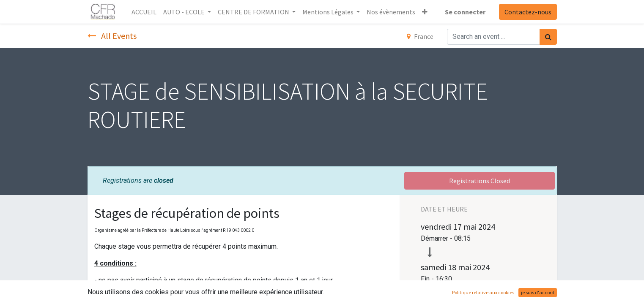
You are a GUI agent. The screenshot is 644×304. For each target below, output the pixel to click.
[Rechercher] (548, 37)
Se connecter (465, 12)
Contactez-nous (528, 12)
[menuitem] (144, 12)
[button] (425, 12)
